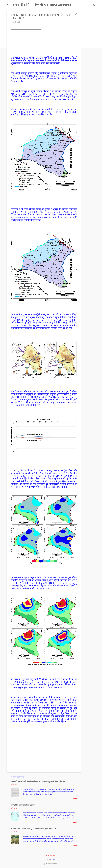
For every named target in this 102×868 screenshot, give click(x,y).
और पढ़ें (75, 799)
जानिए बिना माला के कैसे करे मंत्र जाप (23, 805)
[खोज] (94, 5)
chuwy (49, 860)
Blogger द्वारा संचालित (51, 856)
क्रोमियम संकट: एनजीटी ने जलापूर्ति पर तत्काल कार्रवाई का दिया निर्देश (33, 829)
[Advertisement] (89, 40)
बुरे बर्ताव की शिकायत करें (51, 864)
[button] (76, 15)
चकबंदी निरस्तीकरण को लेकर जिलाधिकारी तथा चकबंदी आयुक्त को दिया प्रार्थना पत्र (38, 782)
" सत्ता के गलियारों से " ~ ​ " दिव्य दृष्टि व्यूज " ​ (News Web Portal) (41, 5)
